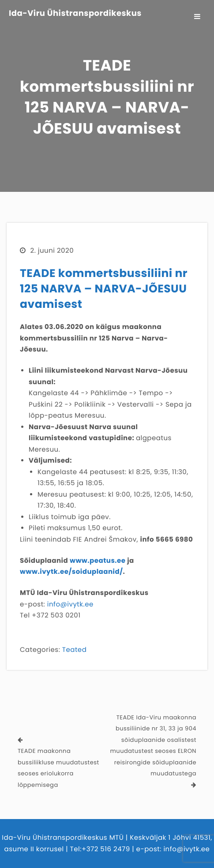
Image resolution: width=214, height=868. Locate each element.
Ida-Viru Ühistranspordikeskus (75, 14)
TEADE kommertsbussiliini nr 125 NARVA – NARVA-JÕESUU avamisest (104, 289)
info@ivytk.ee (70, 604)
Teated (74, 650)
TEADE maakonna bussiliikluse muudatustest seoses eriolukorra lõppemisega (58, 768)
